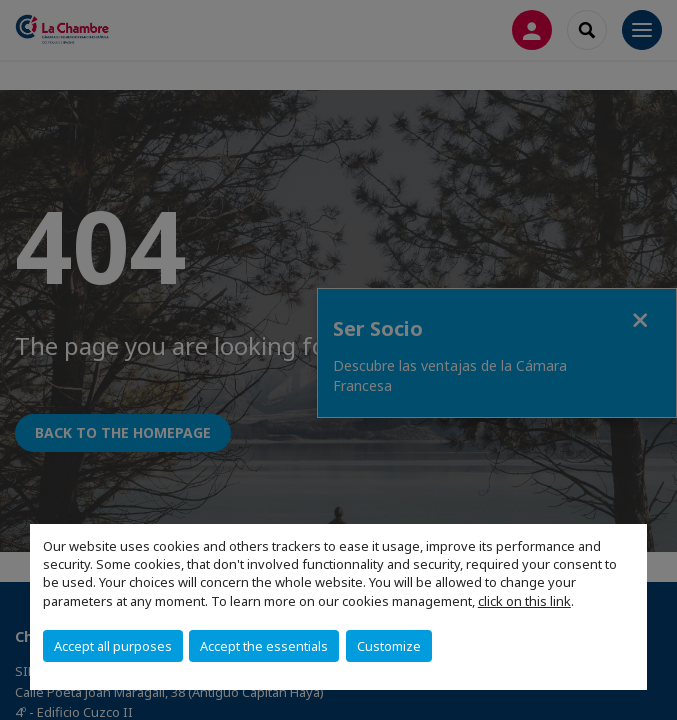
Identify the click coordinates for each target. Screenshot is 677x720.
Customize (389, 646)
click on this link (524, 601)
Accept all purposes (113, 646)
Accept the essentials (264, 646)
